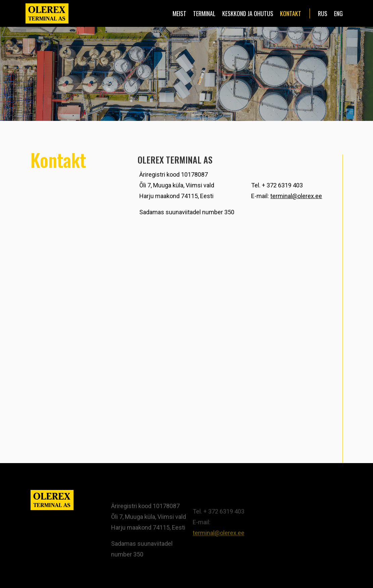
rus (323, 13)
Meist (179, 13)
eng (338, 13)
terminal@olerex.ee (296, 196)
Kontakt (291, 13)
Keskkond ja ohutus (248, 13)
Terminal (204, 13)
